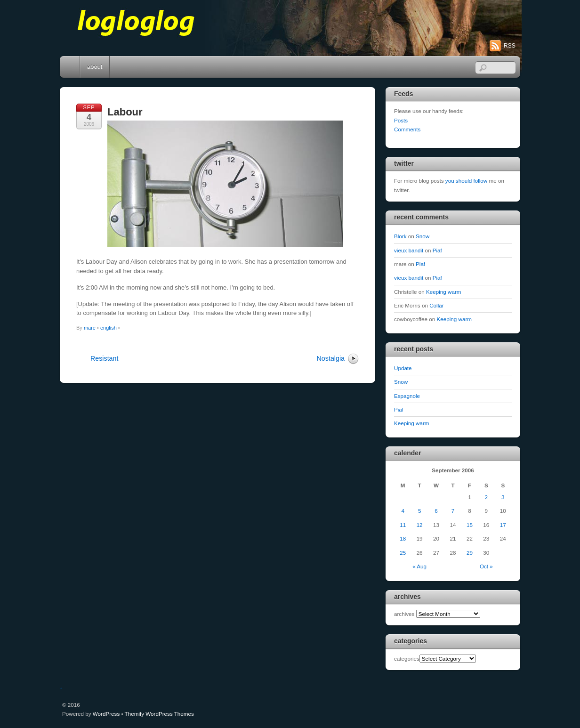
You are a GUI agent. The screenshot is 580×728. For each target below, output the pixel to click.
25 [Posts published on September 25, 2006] (403, 553)
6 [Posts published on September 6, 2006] (436, 511)
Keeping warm (444, 292)
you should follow (466, 181)
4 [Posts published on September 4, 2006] (403, 511)
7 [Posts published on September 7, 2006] (453, 511)
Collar (436, 305)
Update (403, 368)
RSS (510, 46)
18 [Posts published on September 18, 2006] (403, 538)
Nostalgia (331, 358)
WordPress (106, 714)
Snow (423, 236)
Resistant (104, 358)
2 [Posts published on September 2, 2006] (486, 497)
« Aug (419, 566)
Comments (407, 129)
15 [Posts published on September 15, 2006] (470, 525)
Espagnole (407, 396)
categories (407, 659)
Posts (401, 120)
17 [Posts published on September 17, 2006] (503, 525)
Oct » (486, 566)
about (95, 67)
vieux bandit (409, 250)
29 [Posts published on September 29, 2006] (470, 553)
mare (90, 328)
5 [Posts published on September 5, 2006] (419, 511)
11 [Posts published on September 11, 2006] (403, 525)
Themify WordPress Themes (159, 714)
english (109, 328)
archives (404, 614)
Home (71, 67)
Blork (400, 236)
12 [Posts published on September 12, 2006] (420, 525)
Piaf (437, 250)
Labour (125, 112)
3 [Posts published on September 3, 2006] (503, 497)
